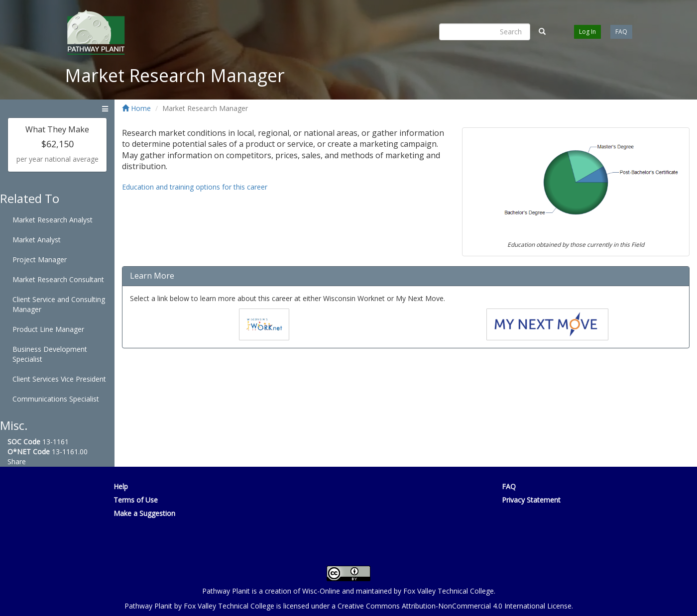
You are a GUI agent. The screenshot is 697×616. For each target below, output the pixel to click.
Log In (587, 32)
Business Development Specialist (50, 354)
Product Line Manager (48, 329)
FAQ (621, 32)
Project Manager (40, 259)
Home (136, 108)
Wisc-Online (321, 591)
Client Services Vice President (59, 379)
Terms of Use (136, 500)
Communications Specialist (56, 399)
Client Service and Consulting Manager (59, 304)
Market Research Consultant (58, 279)
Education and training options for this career (195, 187)
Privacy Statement (531, 500)
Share (17, 462)
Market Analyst (37, 240)
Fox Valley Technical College (449, 591)
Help (121, 486)
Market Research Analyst (53, 220)
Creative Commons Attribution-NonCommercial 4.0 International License (455, 606)
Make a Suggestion (144, 513)
